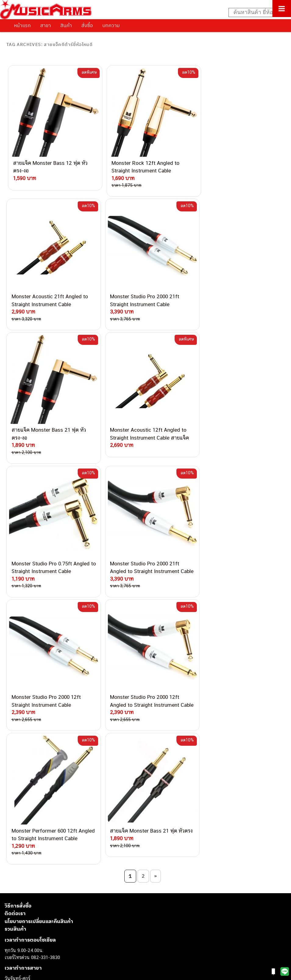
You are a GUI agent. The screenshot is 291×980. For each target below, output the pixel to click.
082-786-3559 (75, 723)
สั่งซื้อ (87, 25)
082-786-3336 (70, 759)
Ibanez (11, 942)
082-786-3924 (57, 773)
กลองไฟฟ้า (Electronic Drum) (33, 908)
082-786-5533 (73, 737)
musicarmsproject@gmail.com (48, 863)
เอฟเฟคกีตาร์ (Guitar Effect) (32, 901)
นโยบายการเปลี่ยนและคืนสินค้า (39, 617)
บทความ (111, 25)
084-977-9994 (75, 744)
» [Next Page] (155, 572)
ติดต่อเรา (15, 610)
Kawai (11, 949)
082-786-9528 (60, 779)
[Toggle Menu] (282, 9)
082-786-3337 (75, 730)
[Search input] (257, 12)
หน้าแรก (22, 25)
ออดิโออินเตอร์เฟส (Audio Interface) (40, 914)
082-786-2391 (86, 807)
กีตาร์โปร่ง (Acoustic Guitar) (32, 880)
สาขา (46, 25)
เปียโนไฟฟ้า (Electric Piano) (32, 894)
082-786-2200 (88, 765)
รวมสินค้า (15, 625)
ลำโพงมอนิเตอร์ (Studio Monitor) (36, 921)
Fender (11, 928)
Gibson (12, 935)
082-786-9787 (74, 787)
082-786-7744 (84, 751)
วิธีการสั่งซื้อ (18, 602)
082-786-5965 (87, 800)
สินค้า (66, 25)
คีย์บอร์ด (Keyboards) (25, 887)
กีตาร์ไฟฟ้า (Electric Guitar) (31, 873)
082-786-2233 (94, 793)
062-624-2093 (78, 716)
